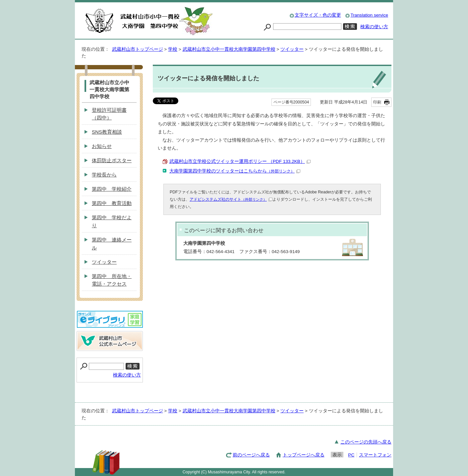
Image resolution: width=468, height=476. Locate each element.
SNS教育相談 (107, 132)
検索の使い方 (374, 27)
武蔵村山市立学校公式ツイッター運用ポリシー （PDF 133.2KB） (240, 161)
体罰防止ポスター (112, 160)
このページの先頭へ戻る (366, 442)
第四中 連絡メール (112, 244)
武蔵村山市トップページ (138, 49)
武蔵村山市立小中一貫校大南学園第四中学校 (229, 49)
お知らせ (102, 146)
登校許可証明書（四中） (109, 114)
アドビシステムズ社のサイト (231, 199)
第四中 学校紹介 (112, 189)
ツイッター (292, 49)
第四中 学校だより (112, 221)
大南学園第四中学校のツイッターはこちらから (235, 171)
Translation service (369, 15)
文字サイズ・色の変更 (318, 15)
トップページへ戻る (304, 455)
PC (351, 455)
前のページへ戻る (251, 455)
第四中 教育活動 (112, 203)
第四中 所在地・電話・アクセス (112, 280)
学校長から (104, 175)
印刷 (377, 102)
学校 (173, 49)
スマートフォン (375, 455)
